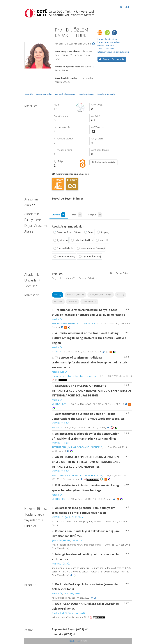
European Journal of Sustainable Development (74, 376)
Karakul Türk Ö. (60, 372)
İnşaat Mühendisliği (90, 257)
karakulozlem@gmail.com (109, 42)
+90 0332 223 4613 (106, 45)
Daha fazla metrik (103, 162)
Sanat (89, 232)
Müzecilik (102, 241)
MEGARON (57, 428)
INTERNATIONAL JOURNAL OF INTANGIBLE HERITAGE (77, 448)
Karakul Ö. (57, 319)
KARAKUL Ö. (58, 517)
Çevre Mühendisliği (64, 257)
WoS (77, 215)
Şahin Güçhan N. (72, 594)
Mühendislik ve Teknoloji (90, 249)
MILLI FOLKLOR (59, 404)
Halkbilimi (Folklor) (81, 241)
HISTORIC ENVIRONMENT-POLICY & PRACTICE (74, 324)
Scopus (96, 215)
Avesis (59, 215)
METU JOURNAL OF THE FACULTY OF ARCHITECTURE (77, 476)
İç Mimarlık (60, 241)
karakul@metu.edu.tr (107, 39)
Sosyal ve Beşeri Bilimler (67, 232)
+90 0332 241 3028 (106, 49)
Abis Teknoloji (75, 641)
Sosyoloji (103, 232)
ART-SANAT (57, 352)
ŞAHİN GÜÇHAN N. (74, 517)
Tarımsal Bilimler (63, 249)
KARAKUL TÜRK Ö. (61, 423)
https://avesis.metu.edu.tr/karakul (113, 52)
